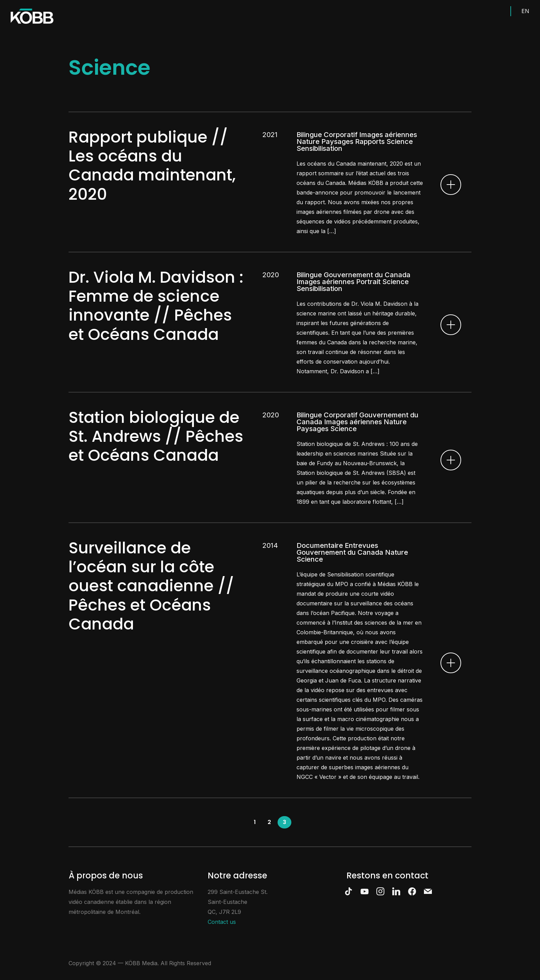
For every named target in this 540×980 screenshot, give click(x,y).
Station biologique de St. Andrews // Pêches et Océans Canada (156, 436)
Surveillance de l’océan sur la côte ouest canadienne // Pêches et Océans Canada (151, 586)
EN (525, 11)
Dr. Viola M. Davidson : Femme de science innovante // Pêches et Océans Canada (156, 306)
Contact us (222, 922)
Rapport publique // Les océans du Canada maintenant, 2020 (152, 166)
